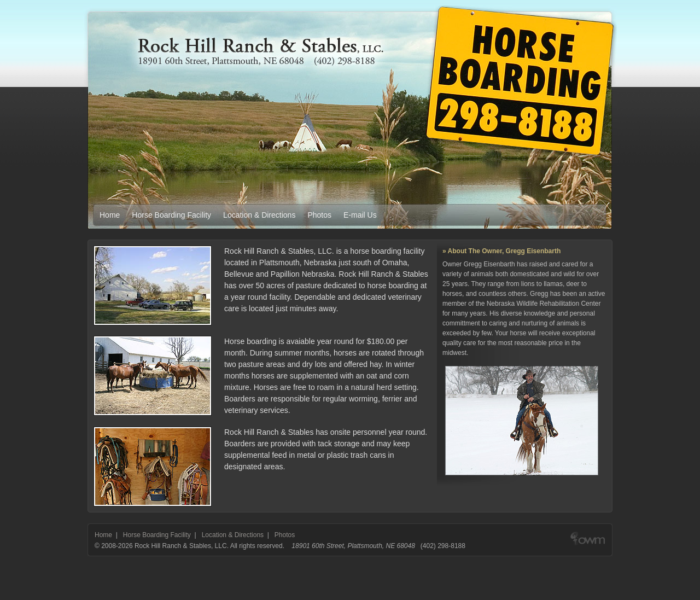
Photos (319, 215)
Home (110, 215)
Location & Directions (259, 215)
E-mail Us (360, 215)
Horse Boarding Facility (171, 215)
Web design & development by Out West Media (588, 546)
